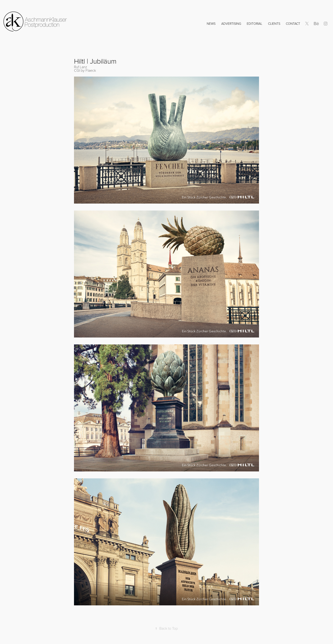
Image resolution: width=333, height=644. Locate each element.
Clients (274, 23)
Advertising (231, 23)
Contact (293, 23)
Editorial (254, 23)
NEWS (211, 23)
